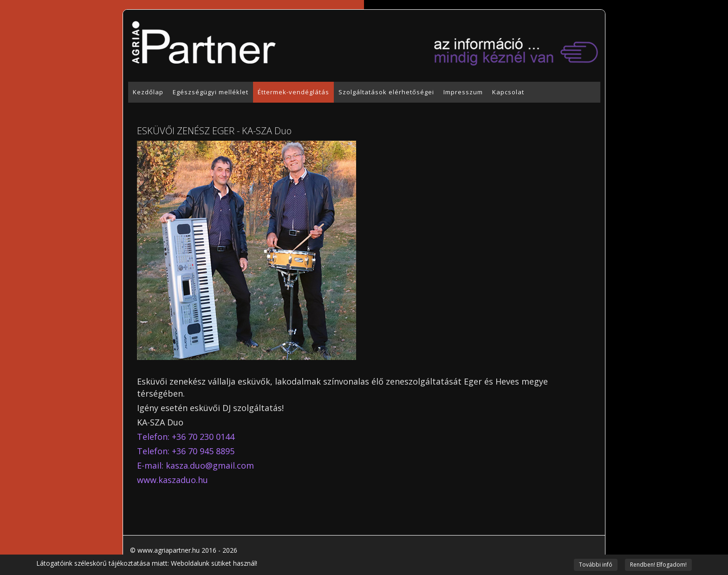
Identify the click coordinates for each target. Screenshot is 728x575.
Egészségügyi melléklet (211, 92)
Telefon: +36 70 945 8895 (186, 451)
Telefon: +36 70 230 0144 (186, 437)
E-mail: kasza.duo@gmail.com (195, 465)
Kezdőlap (148, 92)
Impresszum (463, 92)
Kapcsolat (508, 92)
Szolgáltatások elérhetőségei (386, 92)
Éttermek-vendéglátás (293, 92)
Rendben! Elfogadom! (658, 565)
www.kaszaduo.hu (172, 480)
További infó (596, 565)
